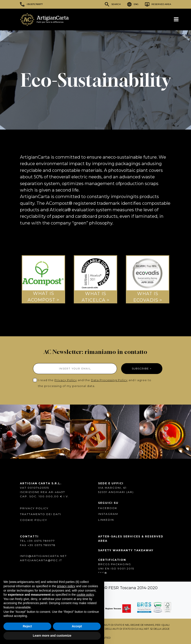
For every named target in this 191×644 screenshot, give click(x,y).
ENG (136, 4)
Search (116, 4)
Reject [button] (27, 626)
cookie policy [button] (85, 595)
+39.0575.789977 (35, 4)
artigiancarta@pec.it (41, 560)
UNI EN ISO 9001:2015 (116, 568)
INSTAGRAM (108, 514)
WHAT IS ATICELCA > (95, 297)
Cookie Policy (34, 520)
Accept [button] (77, 626)
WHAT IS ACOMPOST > (43, 297)
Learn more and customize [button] (52, 636)
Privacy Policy (66, 380)
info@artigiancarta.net (43, 556)
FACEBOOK (108, 508)
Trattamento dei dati (41, 514)
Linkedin (106, 520)
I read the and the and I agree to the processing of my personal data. (95, 383)
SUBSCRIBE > (142, 368)
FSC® (103, 573)
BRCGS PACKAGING (115, 564)
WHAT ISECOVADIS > (148, 297)
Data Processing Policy (109, 380)
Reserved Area (161, 4)
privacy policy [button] (66, 586)
